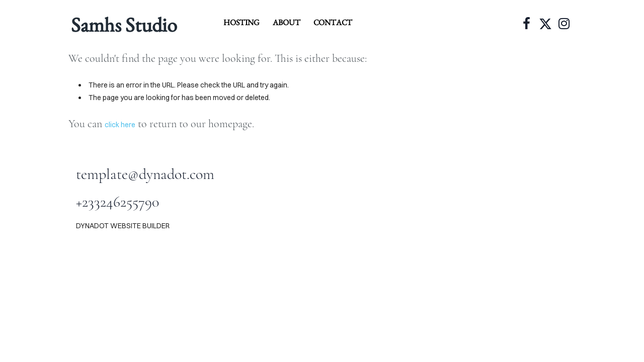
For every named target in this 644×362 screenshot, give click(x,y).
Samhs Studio (124, 25)
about (287, 22)
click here (120, 125)
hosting (242, 22)
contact (333, 22)
